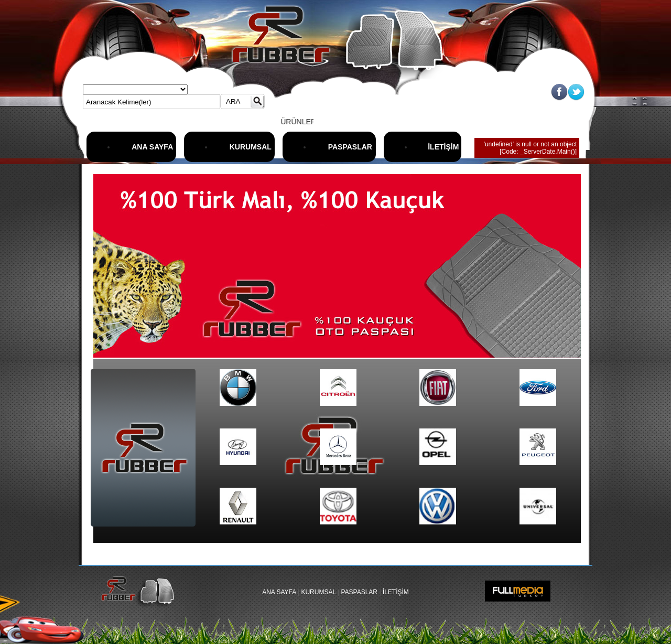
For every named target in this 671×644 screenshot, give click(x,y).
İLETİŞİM (443, 147)
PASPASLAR (350, 147)
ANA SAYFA (152, 147)
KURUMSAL (251, 147)
